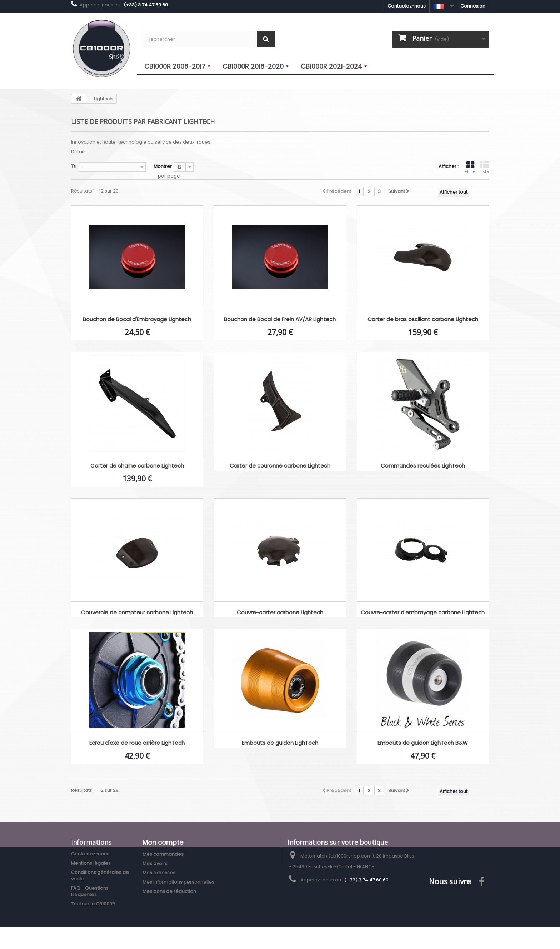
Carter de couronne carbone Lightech (280, 466)
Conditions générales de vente (100, 876)
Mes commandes (163, 854)
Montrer (163, 166)
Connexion (473, 6)
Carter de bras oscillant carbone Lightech (423, 319)
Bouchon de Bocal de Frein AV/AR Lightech (280, 319)
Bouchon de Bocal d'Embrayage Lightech (137, 319)
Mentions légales (91, 863)
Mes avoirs (155, 863)
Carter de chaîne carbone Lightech (137, 466)
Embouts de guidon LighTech (280, 743)
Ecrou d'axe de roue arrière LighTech (137, 743)
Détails (79, 152)
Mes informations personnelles (178, 882)
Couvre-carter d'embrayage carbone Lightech (423, 613)
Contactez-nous (407, 6)
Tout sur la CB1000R (93, 904)
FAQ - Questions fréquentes (90, 891)
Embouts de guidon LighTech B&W (423, 743)
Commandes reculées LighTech (423, 466)
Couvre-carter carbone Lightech (280, 613)
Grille (470, 168)
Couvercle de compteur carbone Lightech (137, 613)
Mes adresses (159, 873)
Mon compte (163, 842)
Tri (74, 166)
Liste (484, 168)
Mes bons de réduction (169, 891)
